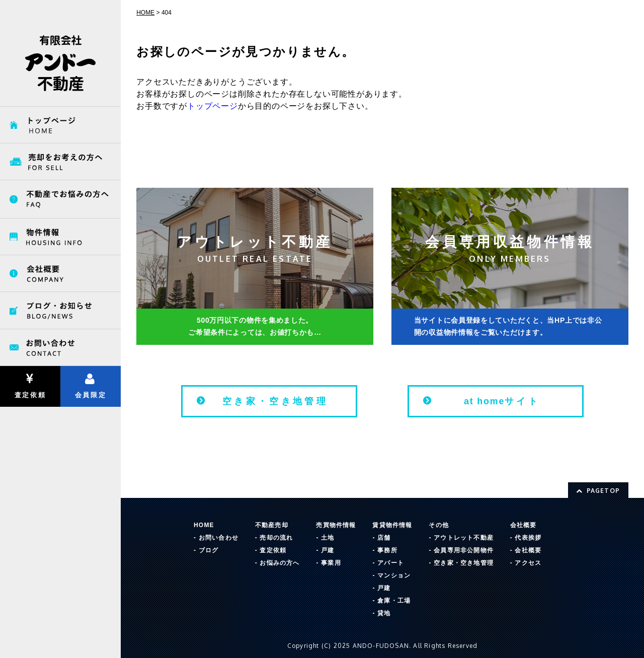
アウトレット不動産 (464, 538)
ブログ (209, 550)
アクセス (528, 563)
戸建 (328, 550)
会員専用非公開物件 (464, 550)
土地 (328, 538)
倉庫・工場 (394, 601)
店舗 (384, 538)
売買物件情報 (336, 525)
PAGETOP (598, 491)
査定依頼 (30, 386)
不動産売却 (272, 525)
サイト (502, 401)
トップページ (213, 106)
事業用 (331, 563)
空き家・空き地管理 (275, 401)
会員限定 (90, 386)
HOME (204, 525)
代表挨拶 (528, 538)
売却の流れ (276, 538)
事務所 (387, 550)
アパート (391, 563)
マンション (394, 575)
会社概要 (524, 525)
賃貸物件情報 (392, 525)
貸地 (384, 613)
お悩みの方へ (279, 563)
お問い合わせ (219, 538)
